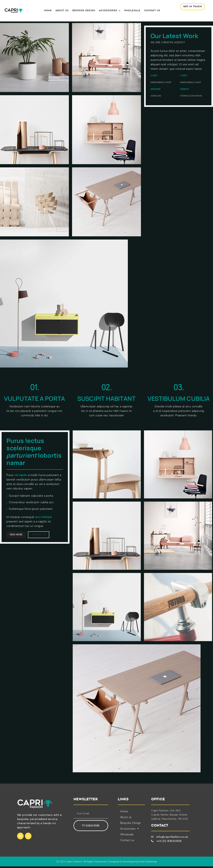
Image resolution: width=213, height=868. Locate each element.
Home (48, 11)
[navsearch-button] (179, 16)
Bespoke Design (84, 11)
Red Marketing (148, 863)
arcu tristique (43, 518)
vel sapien (21, 476)
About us (62, 11)
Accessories (110, 12)
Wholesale (133, 11)
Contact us (152, 11)
